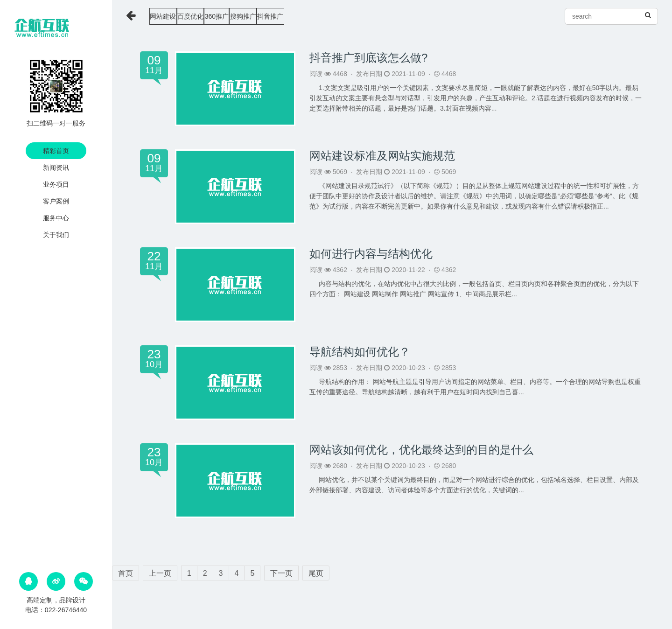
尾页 (316, 573)
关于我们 (56, 235)
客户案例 (56, 201)
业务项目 (56, 184)
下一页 (281, 573)
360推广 (260, 16)
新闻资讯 (56, 168)
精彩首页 (56, 151)
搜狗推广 (305, 16)
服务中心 (56, 218)
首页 (126, 573)
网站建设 (170, 16)
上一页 (160, 573)
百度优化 (216, 16)
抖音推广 (350, 16)
